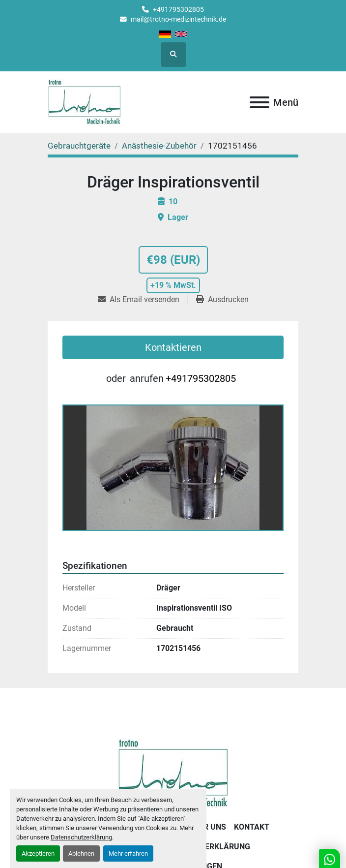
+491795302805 (178, 9)
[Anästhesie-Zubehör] (159, 146)
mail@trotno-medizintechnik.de (178, 19)
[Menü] (259, 102)
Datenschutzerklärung (81, 837)
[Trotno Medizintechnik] (173, 773)
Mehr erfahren (128, 853)
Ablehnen (81, 853)
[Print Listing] (222, 300)
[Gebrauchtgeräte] (79, 146)
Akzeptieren (38, 853)
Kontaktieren (173, 347)
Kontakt (252, 827)
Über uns (207, 827)
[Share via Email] (143, 300)
